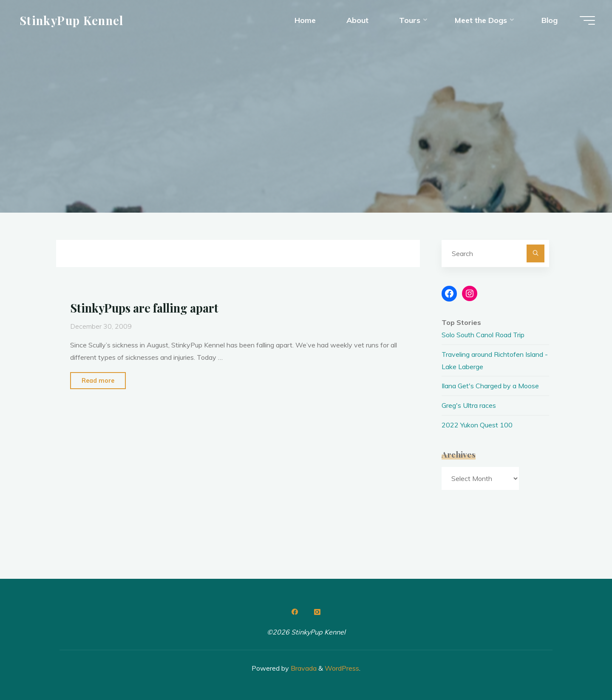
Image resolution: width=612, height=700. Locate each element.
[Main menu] (587, 20)
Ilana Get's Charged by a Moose (490, 386)
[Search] (535, 253)
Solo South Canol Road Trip (483, 335)
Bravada (303, 668)
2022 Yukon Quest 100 (477, 425)
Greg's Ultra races (469, 405)
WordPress (342, 668)
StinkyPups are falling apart (144, 308)
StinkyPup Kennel (72, 20)
